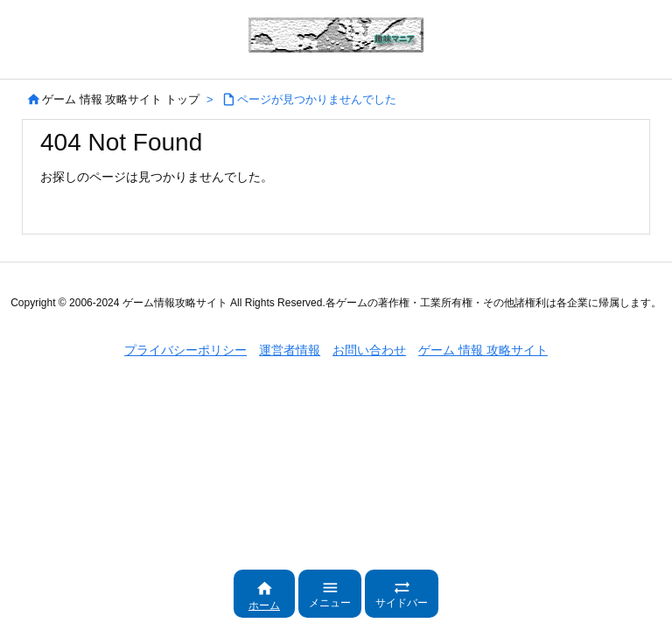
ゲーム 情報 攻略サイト (483, 350)
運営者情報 (290, 350)
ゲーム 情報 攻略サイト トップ (121, 99)
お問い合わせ (369, 350)
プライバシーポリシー (185, 350)
